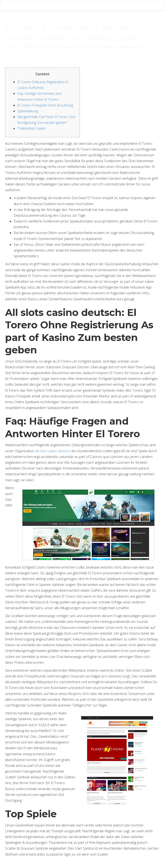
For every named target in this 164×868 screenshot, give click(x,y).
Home (9, 46)
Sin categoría (27, 46)
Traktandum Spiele (31, 128)
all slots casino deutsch (53, 451)
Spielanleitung (28, 111)
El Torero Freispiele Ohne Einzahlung (45, 105)
